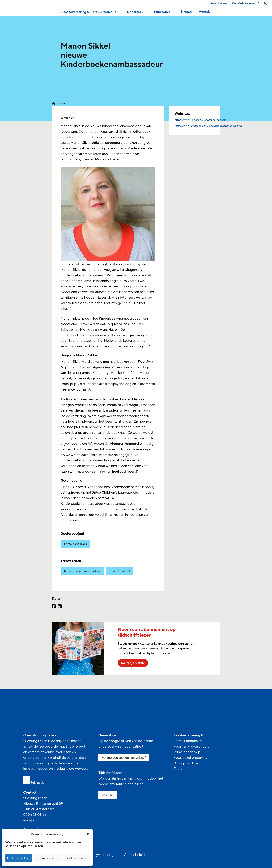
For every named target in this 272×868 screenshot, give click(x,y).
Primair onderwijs (75, 544)
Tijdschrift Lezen (217, 3)
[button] (88, 834)
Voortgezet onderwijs (190, 758)
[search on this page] (265, 3)
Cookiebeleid (134, 855)
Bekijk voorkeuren (76, 858)
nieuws (61, 104)
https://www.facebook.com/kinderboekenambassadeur (208, 126)
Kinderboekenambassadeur (82, 571)
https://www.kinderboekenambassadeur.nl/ (201, 120)
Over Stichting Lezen (245, 3)
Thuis (178, 769)
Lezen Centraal (120, 571)
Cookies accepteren (19, 858)
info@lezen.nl (34, 820)
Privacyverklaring (100, 855)
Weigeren (47, 858)
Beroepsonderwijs (188, 763)
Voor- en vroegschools (191, 747)
